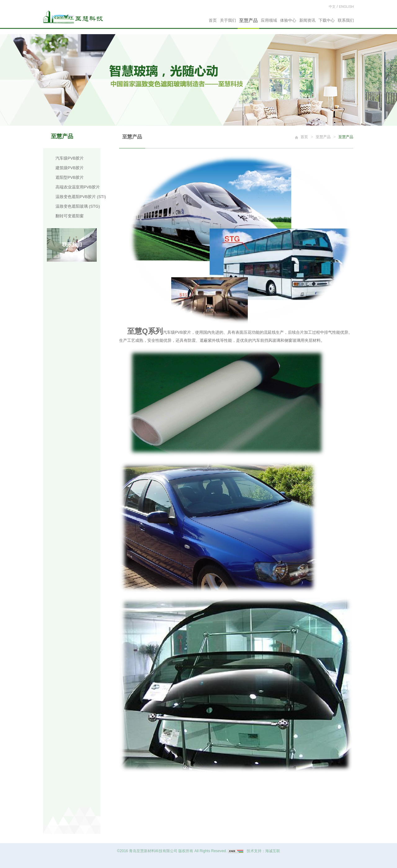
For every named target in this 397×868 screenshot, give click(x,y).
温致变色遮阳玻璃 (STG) (78, 206)
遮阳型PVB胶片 (70, 177)
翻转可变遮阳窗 (70, 216)
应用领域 (269, 20)
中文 (332, 7)
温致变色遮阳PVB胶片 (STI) (81, 197)
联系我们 (346, 20)
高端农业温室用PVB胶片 (78, 187)
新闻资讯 (307, 20)
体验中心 (288, 20)
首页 (213, 20)
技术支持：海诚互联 (263, 851)
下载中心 (327, 20)
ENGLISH (346, 7)
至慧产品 (248, 20)
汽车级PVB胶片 (70, 158)
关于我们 (228, 20)
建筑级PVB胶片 (70, 168)
